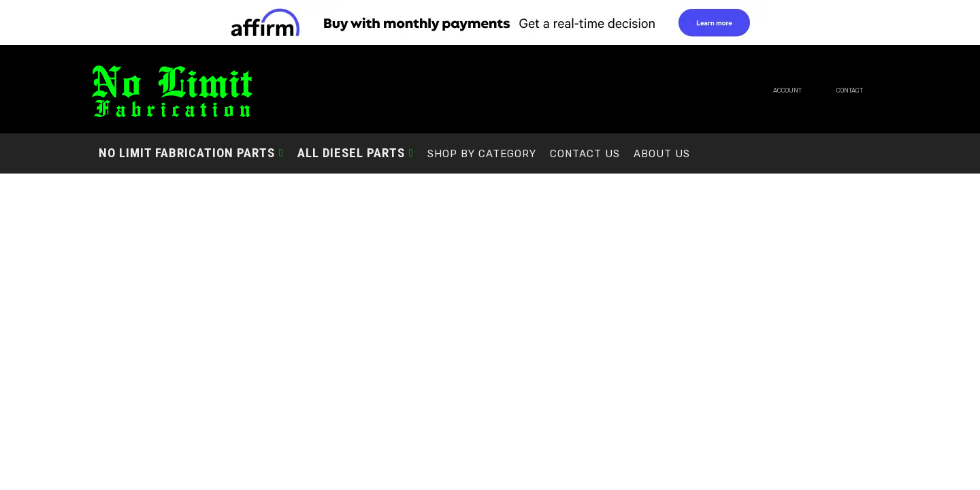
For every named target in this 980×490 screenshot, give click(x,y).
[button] (191, 153)
